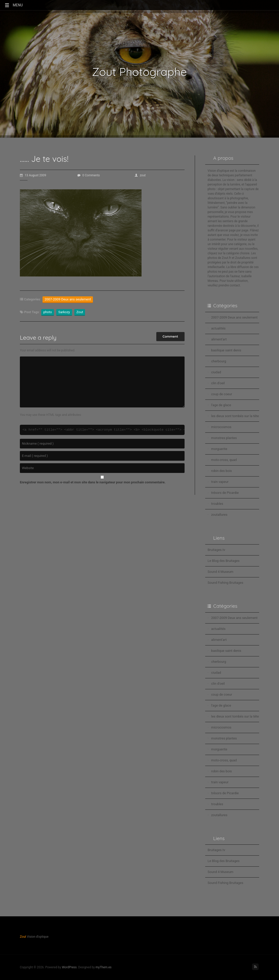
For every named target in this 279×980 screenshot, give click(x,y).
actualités (219, 328)
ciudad (216, 372)
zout (140, 175)
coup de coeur (222, 394)
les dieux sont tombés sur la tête (235, 416)
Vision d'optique (140, 85)
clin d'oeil (218, 383)
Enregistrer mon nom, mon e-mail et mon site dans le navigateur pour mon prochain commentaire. (93, 482)
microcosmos (221, 427)
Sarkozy (64, 312)
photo (47, 312)
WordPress (69, 967)
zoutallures (219, 515)
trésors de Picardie (225, 493)
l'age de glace (221, 405)
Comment (170, 336)
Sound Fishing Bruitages (226, 583)
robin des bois (222, 471)
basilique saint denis (226, 350)
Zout (80, 312)
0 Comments (89, 175)
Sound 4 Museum (221, 572)
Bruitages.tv (217, 550)
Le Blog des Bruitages (224, 561)
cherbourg (219, 361)
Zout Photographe (140, 72)
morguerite (219, 449)
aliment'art (219, 339)
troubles (217, 504)
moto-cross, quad (224, 460)
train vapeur (220, 482)
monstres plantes (224, 438)
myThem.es (103, 967)
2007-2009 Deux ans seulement (68, 299)
